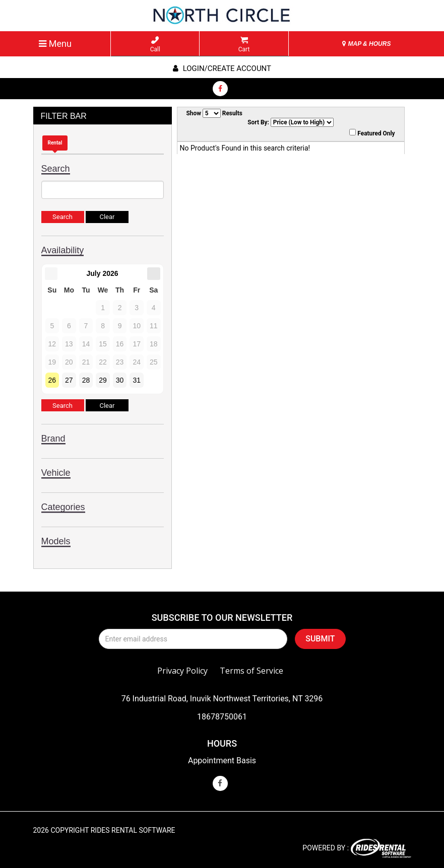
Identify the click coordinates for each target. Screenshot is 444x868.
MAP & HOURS (366, 44)
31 (137, 380)
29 (103, 380)
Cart (244, 45)
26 (52, 380)
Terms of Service (251, 671)
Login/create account (222, 68)
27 (69, 380)
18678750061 (222, 717)
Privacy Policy (182, 671)
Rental (55, 143)
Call (155, 45)
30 (120, 380)
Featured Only (372, 133)
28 (86, 380)
